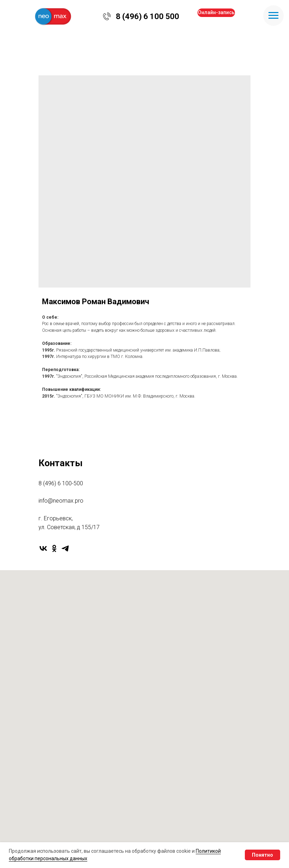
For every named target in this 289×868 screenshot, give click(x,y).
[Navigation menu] (273, 16)
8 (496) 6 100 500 (148, 16)
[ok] (54, 548)
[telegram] (65, 548)
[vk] (43, 548)
